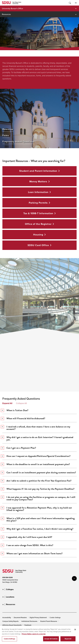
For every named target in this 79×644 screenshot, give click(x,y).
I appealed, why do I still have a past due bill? (27, 537)
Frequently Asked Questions (18, 142)
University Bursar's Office (12, 8)
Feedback (28, 625)
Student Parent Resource (49, 621)
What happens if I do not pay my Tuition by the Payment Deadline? (38, 489)
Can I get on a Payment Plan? (19, 448)
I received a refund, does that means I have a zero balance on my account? (36, 428)
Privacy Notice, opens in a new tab (34, 636)
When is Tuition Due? (15, 410)
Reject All (68, 641)
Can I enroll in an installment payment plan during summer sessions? (39, 472)
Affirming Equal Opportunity (12, 625)
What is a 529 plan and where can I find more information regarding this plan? (39, 520)
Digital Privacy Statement (38, 617)
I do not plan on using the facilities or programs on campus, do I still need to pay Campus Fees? (39, 498)
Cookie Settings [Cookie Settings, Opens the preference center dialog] (9, 641)
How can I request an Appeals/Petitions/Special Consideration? (36, 456)
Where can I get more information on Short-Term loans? (33, 553)
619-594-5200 (8, 577)
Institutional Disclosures (29, 621)
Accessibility (7, 617)
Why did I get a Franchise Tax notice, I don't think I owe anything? (38, 529)
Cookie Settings (55, 618)
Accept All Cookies (51, 641)
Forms (6, 135)
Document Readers (20, 617)
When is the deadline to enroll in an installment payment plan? (36, 464)
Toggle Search (70, 3)
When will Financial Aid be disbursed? (24, 418)
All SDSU (76, 3)
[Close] (75, 632)
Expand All (7, 403)
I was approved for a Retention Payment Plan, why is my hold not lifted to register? (37, 509)
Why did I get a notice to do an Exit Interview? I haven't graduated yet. (38, 438)
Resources (6, 14)
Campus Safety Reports (10, 621)
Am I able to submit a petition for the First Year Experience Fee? (37, 481)
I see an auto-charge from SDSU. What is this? (28, 545)
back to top (74, 578)
